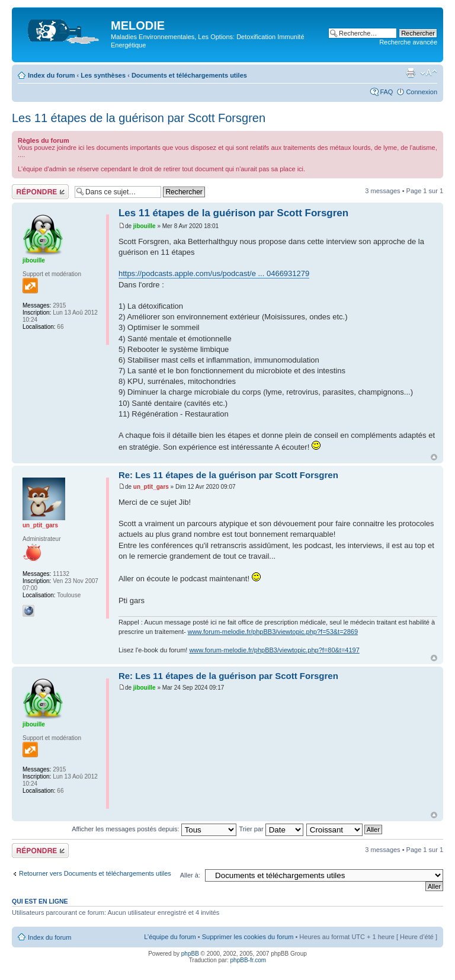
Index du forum (51, 75)
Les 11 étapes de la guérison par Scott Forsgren (139, 118)
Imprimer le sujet (411, 73)
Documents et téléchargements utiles (189, 75)
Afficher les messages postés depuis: (154, 829)
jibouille (145, 226)
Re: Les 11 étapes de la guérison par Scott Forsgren (228, 475)
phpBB (190, 954)
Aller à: (190, 875)
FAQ (386, 92)
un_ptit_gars (151, 487)
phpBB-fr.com (249, 960)
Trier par (271, 829)
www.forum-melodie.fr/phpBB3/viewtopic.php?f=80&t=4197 (274, 650)
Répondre (40, 192)
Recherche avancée (408, 42)
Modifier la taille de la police (429, 73)
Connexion (422, 92)
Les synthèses (103, 75)
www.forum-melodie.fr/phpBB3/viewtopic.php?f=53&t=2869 (273, 632)
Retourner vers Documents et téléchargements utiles (95, 873)
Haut (434, 457)
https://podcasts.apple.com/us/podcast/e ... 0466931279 (214, 273)
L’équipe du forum (170, 937)
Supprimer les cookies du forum (248, 937)
